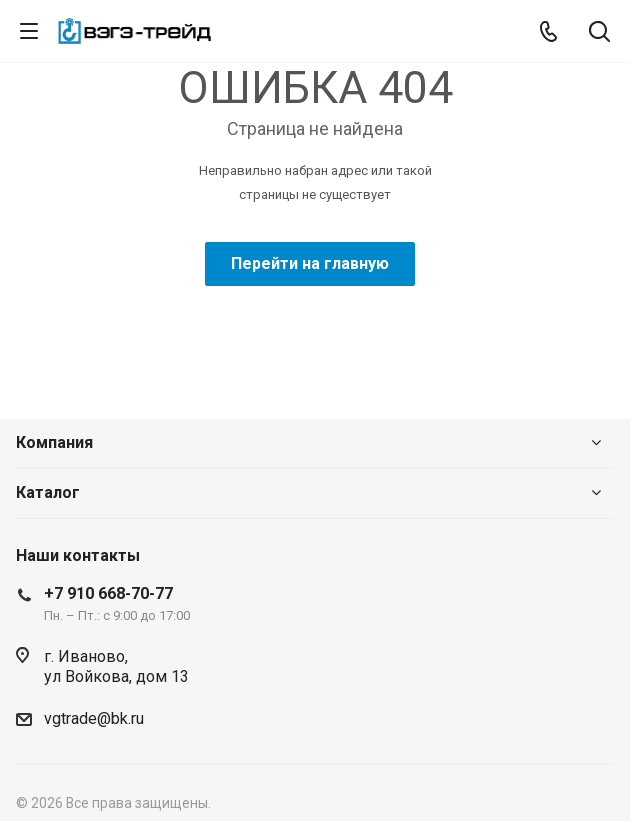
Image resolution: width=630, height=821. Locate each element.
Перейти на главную (310, 263)
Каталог (48, 492)
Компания (54, 442)
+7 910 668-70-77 (108, 593)
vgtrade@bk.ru (94, 718)
